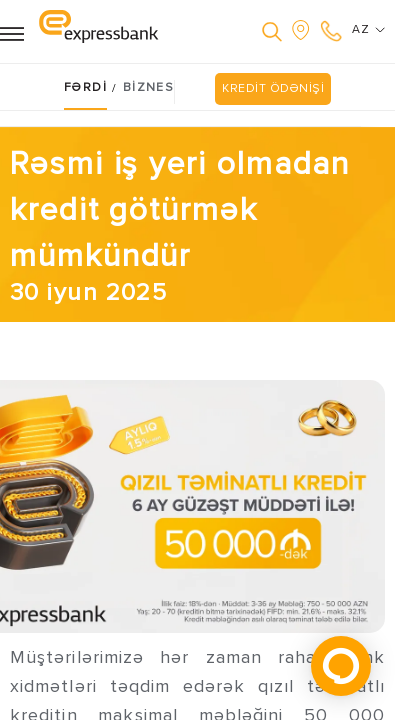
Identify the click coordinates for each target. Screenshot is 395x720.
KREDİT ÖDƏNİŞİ (273, 88)
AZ (368, 30)
